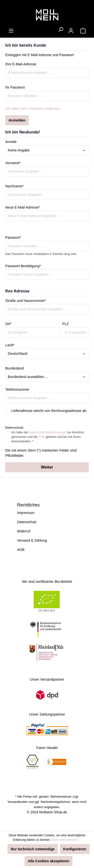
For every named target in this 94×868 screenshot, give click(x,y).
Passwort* (13, 238)
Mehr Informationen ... (66, 840)
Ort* (8, 324)
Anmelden (17, 120)
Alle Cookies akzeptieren (49, 861)
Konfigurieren (75, 849)
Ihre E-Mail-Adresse (21, 64)
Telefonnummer (17, 389)
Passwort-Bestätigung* (23, 266)
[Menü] (11, 31)
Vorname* (13, 163)
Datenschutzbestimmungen (47, 432)
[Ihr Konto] (71, 31)
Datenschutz (27, 522)
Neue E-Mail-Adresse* (23, 207)
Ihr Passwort (15, 87)
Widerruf (24, 531)
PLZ (65, 324)
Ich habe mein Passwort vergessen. (33, 109)
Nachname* (14, 186)
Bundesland (15, 368)
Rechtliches (28, 505)
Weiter (47, 467)
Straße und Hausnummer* (26, 301)
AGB (42, 437)
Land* (10, 345)
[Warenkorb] (83, 31)
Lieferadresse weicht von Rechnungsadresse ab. (49, 411)
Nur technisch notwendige (33, 849)
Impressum (26, 513)
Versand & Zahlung (32, 540)
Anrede (11, 142)
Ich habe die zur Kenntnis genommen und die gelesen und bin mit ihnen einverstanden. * (48, 437)
